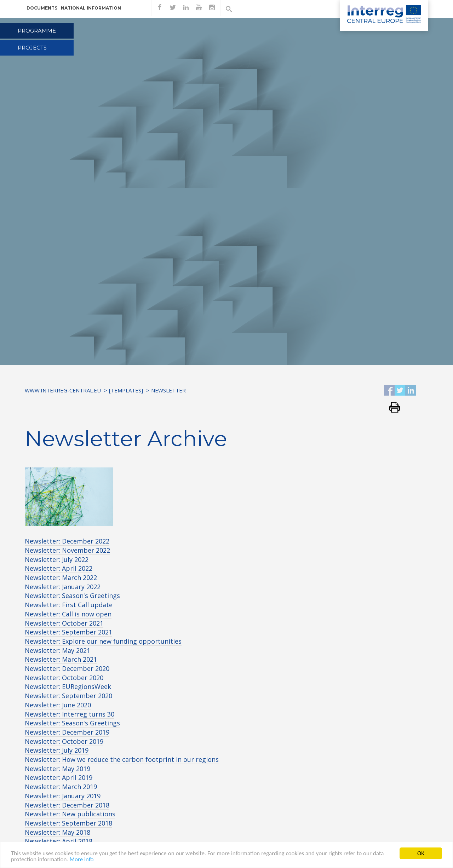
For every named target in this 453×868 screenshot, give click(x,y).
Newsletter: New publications (70, 814)
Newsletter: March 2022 (61, 577)
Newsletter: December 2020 (67, 668)
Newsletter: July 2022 (57, 559)
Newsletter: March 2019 (61, 787)
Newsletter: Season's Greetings (72, 596)
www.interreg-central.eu (63, 390)
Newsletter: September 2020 (68, 696)
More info (81, 860)
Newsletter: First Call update (69, 605)
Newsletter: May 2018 (58, 832)
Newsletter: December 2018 (67, 805)
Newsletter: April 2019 (59, 777)
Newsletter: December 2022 (67, 541)
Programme (37, 31)
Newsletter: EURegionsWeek (68, 686)
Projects (32, 48)
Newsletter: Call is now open (68, 614)
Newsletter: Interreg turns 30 (70, 714)
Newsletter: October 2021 (64, 623)
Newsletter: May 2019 (58, 769)
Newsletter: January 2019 (63, 796)
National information (91, 8)
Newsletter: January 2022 (63, 587)
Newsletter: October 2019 (64, 741)
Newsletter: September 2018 (68, 823)
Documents (42, 8)
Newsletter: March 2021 (61, 659)
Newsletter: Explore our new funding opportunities (103, 641)
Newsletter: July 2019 (57, 750)
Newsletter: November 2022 (67, 550)
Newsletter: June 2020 (58, 705)
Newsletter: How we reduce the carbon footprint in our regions (122, 759)
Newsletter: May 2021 (58, 650)
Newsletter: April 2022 (59, 568)
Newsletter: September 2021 (68, 632)
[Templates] (126, 390)
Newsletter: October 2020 (64, 678)
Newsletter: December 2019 (67, 732)
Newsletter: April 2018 (59, 841)
